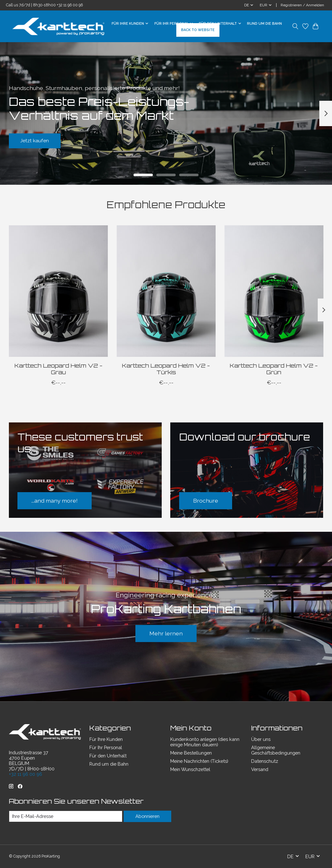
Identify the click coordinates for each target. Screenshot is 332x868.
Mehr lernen (166, 633)
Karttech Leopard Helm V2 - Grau (58, 369)
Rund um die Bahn (264, 24)
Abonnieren (147, 816)
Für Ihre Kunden (106, 739)
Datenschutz (265, 761)
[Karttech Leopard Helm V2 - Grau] (58, 291)
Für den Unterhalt (108, 756)
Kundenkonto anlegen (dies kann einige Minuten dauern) (205, 742)
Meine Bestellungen (191, 753)
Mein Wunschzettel (190, 769)
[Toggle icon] (295, 26)
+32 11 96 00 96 (70, 5)
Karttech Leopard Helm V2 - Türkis (166, 369)
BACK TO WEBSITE (198, 30)
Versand (260, 769)
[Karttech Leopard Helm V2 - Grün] (274, 291)
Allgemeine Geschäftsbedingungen (276, 750)
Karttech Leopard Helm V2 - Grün (274, 369)
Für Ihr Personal (106, 747)
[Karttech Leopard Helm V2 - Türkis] (166, 291)
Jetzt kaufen (39, 140)
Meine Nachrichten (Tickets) (199, 761)
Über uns (261, 739)
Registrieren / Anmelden (302, 5)
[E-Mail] (66, 816)
